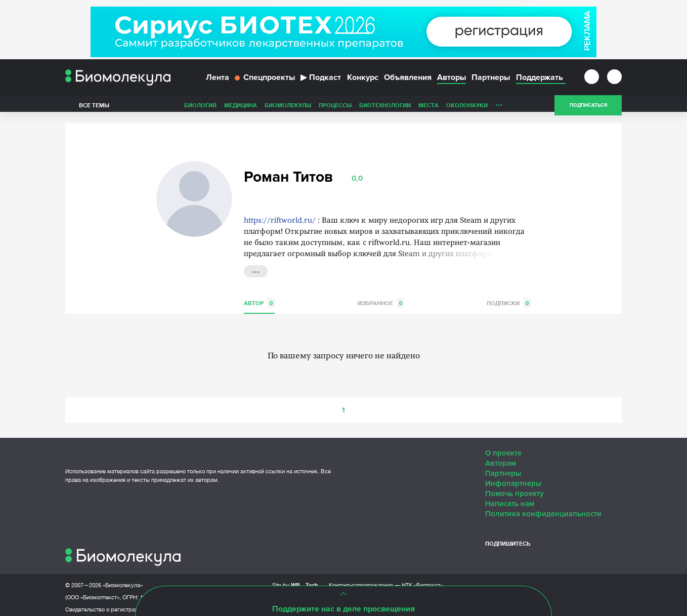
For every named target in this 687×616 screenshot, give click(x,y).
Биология (200, 108)
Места (428, 108)
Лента (218, 80)
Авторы (452, 80)
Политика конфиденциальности (543, 509)
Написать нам (510, 499)
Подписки (509, 298)
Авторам (501, 459)
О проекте (503, 448)
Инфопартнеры (513, 479)
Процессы (335, 108)
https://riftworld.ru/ (280, 216)
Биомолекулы (288, 108)
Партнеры (491, 80)
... (499, 106)
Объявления (408, 80)
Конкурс (363, 80)
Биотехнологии (385, 108)
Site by (295, 580)
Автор (259, 298)
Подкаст (321, 80)
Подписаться (588, 108)
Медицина (241, 108)
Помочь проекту (514, 489)
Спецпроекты (265, 80)
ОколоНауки (467, 108)
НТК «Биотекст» (422, 581)
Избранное (381, 298)
